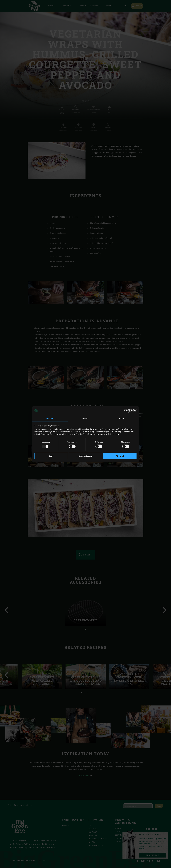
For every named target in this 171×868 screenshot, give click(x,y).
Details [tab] (85, 418)
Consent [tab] (50, 418)
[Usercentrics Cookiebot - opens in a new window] (126, 411)
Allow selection (86, 456)
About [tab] (121, 418)
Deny (51, 456)
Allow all (120, 456)
